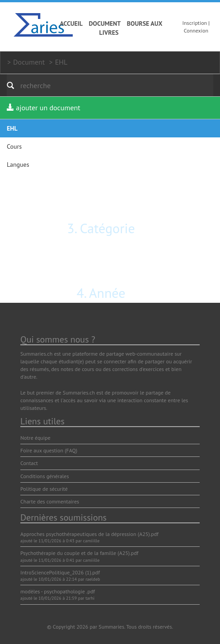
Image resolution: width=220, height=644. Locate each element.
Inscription (195, 23)
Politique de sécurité (44, 489)
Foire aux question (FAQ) (49, 450)
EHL (61, 62)
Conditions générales (45, 476)
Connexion (196, 31)
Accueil (71, 24)
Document (105, 24)
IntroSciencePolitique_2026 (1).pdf (60, 572)
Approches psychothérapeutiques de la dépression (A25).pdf (89, 534)
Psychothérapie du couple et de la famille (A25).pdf (79, 553)
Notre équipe (35, 438)
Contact (29, 463)
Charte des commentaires (50, 501)
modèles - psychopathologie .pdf (58, 591)
